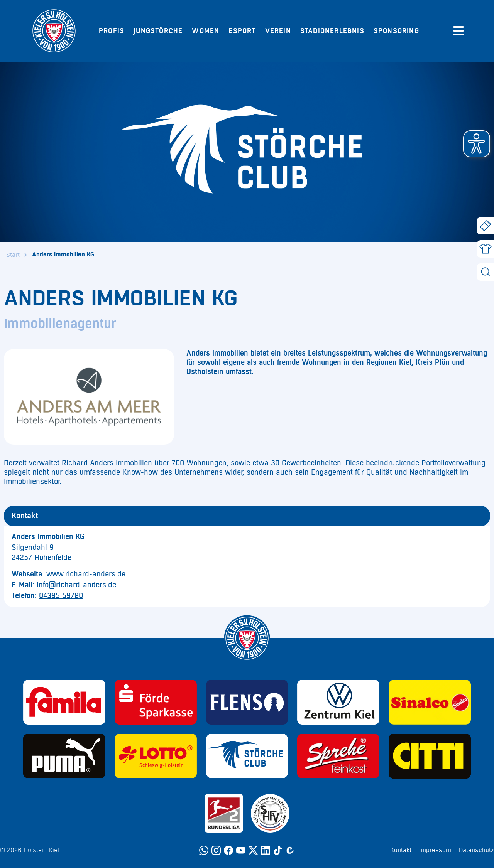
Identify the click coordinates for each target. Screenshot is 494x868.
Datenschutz (476, 850)
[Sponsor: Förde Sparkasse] (156, 702)
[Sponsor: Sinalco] (430, 702)
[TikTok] (278, 850)
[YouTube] (241, 850)
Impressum (435, 850)
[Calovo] (290, 850)
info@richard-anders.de (76, 585)
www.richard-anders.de (86, 574)
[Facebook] (228, 850)
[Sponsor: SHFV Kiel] (270, 813)
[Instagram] (216, 850)
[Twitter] (253, 850)
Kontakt (401, 850)
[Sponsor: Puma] (64, 756)
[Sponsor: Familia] (64, 702)
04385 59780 (61, 596)
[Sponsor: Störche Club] (247, 756)
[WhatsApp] (204, 850)
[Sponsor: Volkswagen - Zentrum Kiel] (338, 702)
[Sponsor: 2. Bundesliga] (224, 813)
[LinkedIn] (266, 850)
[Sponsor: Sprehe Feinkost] (338, 756)
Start (13, 255)
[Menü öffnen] (458, 31)
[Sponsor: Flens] (247, 702)
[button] (477, 144)
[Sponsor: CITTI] (430, 756)
